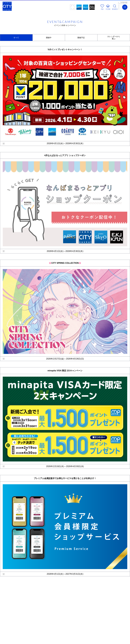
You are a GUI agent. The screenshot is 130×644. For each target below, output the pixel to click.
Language (124, 2)
